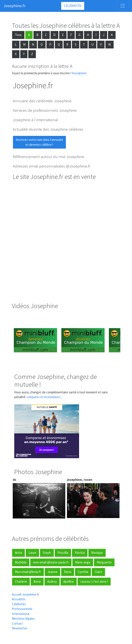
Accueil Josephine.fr (25, 594)
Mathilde (21, 562)
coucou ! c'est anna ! (94, 581)
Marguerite (104, 562)
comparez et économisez (43, 397)
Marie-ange (83, 562)
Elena (68, 572)
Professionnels (22, 609)
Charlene (21, 581)
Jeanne (52, 572)
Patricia (80, 553)
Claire (98, 572)
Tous (18, 35)
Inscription (79, 73)
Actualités (19, 599)
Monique (97, 553)
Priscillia (63, 553)
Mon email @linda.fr (28, 572)
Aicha (18, 553)
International (21, 614)
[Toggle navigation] (123, 6)
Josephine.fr (14, 6)
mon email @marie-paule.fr (51, 562)
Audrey (52, 581)
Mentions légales (23, 618)
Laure (32, 553)
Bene (37, 581)
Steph (47, 553)
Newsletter (20, 628)
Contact (17, 623)
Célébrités (73, 6)
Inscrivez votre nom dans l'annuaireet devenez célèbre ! (39, 142)
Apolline (69, 581)
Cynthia (83, 572)
